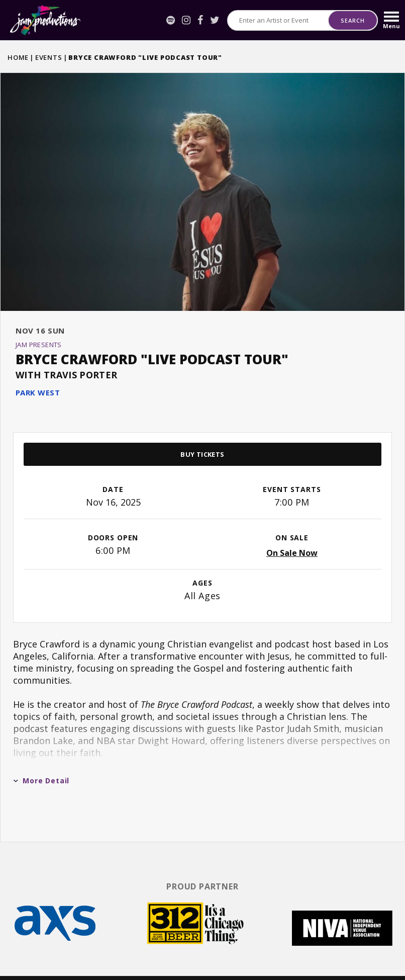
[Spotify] (171, 20)
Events (49, 57)
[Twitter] (215, 20)
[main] (202, 443)
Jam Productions (45, 20)
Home (18, 57)
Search (352, 20)
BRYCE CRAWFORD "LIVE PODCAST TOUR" (152, 333)
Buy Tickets (202, 428)
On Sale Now (292, 527)
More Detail (41, 754)
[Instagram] (186, 20)
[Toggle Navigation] (391, 20)
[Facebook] (200, 20)
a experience (345, 960)
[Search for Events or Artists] (278, 20)
